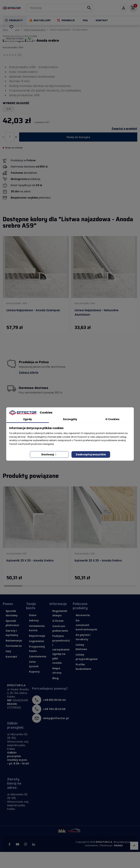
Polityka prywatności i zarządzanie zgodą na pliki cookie (61, 649)
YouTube (17, 844)
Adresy (34, 620)
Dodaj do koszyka (78, 137)
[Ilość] (10, 137)
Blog (55, 678)
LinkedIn (34, 844)
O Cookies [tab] (112, 419)
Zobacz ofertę (29, 372)
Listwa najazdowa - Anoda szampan (33, 310)
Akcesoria (83, 615)
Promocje (68, 20)
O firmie (58, 621)
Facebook (9, 844)
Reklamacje (14, 641)
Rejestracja (37, 636)
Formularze (14, 646)
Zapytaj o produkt (124, 129)
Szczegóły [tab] (70, 419)
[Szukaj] (59, 8)
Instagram (26, 844)
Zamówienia (38, 656)
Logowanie (37, 641)
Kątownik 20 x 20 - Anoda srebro (30, 560)
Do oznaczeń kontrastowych (86, 625)
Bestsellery (42, 20)
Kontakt (102, 20)
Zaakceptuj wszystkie (91, 454)
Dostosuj (49, 454)
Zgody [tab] (28, 419)
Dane (33, 615)
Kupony (34, 672)
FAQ (85, 20)
